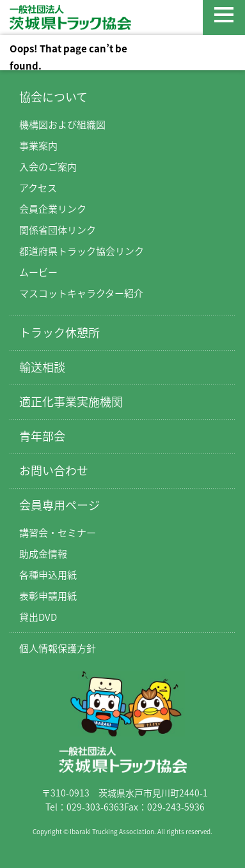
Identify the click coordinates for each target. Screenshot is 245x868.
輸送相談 (42, 367)
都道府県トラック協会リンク (82, 251)
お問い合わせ (54, 470)
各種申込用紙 (48, 575)
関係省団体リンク (58, 230)
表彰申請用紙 (48, 596)
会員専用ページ (59, 505)
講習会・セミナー (58, 533)
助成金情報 (43, 554)
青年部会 (42, 436)
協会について (53, 97)
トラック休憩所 (59, 332)
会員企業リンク (53, 209)
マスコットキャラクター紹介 (81, 293)
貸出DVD (38, 617)
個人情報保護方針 (58, 648)
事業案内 (38, 146)
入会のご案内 (48, 167)
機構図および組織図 (62, 125)
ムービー (38, 272)
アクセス (38, 188)
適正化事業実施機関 (71, 401)
